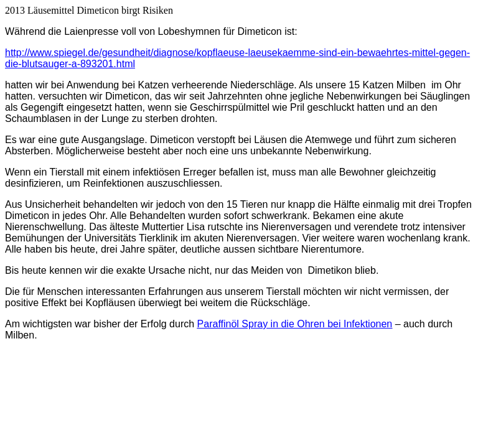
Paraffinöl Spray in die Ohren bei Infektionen (295, 324)
